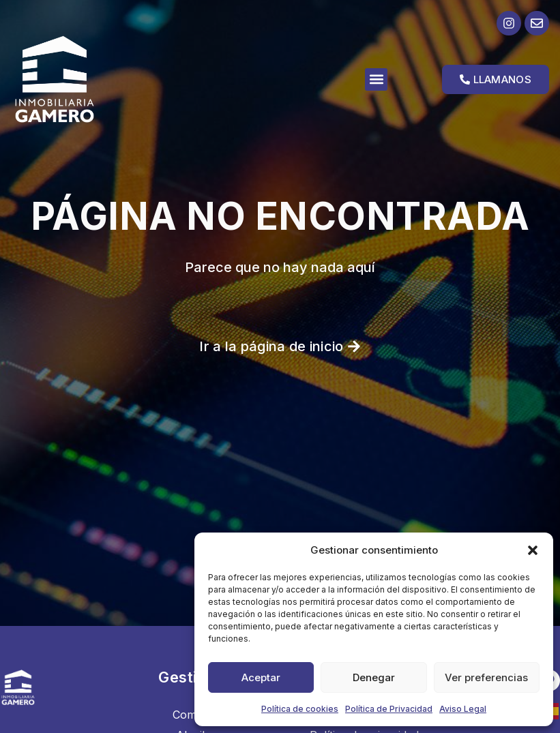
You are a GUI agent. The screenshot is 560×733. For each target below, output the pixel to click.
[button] (533, 550)
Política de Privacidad (389, 709)
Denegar (374, 677)
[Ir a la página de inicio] (78, 79)
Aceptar (261, 677)
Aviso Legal (463, 709)
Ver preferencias (486, 677)
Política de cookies (300, 709)
